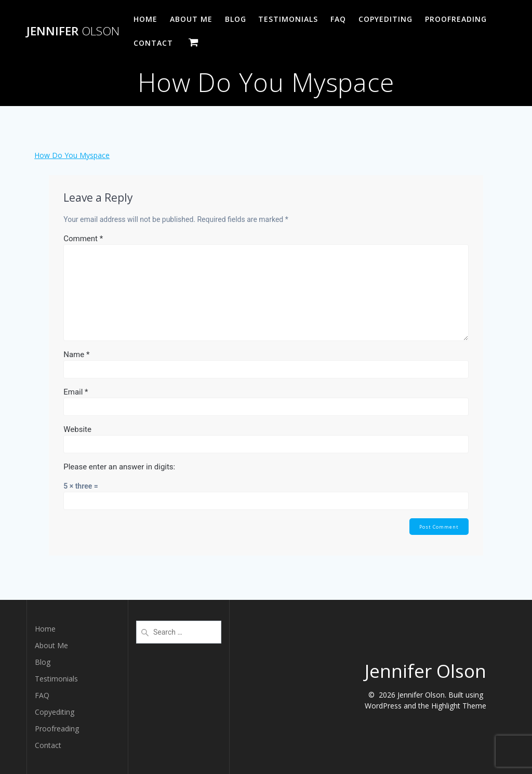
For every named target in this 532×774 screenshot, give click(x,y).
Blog (236, 19)
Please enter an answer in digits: (119, 467)
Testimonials (288, 19)
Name (76, 355)
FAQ (338, 19)
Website (77, 429)
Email (76, 392)
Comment (83, 239)
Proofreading (456, 19)
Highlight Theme (459, 706)
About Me (191, 19)
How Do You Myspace (72, 155)
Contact (153, 43)
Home (145, 19)
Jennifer (73, 31)
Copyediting (385, 19)
